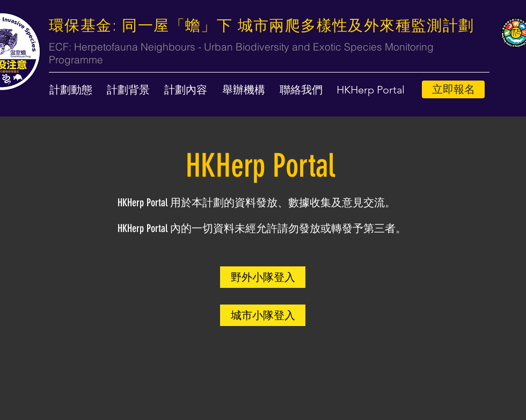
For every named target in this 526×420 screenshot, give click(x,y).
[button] (371, 90)
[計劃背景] (128, 90)
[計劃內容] (186, 90)
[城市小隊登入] (263, 315)
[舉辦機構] (244, 90)
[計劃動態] (71, 90)
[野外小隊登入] (263, 277)
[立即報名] (453, 89)
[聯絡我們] (301, 90)
